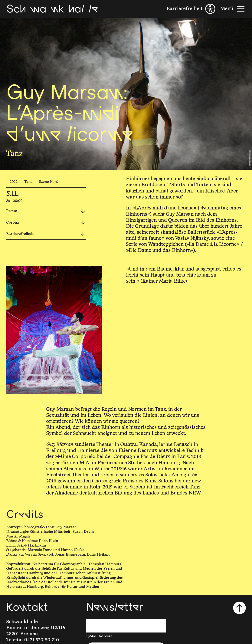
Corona (46, 222)
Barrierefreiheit (46, 234)
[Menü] (233, 9)
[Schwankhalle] (52, 9)
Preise (46, 211)
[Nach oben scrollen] (239, 608)
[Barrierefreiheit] (191, 9)
